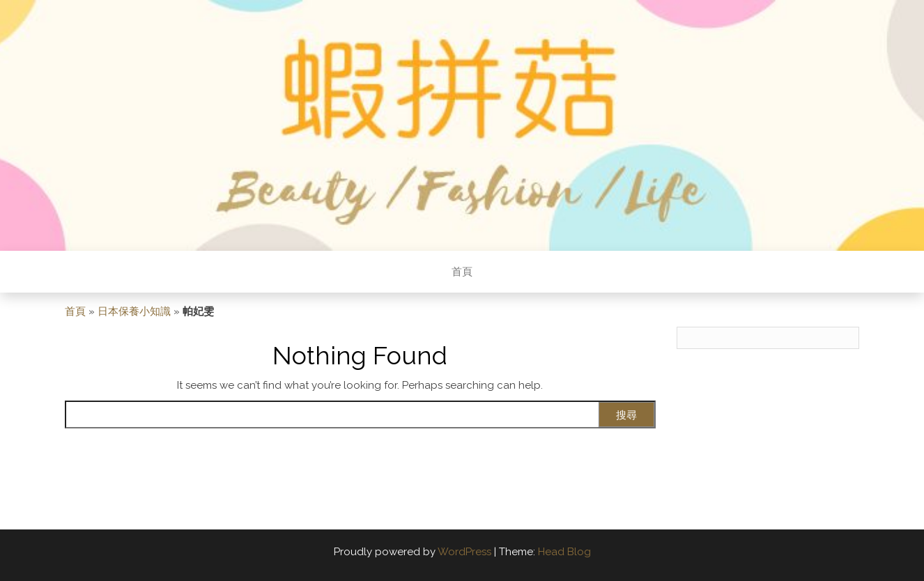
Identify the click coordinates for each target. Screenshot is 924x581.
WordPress (464, 552)
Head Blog (564, 552)
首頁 (462, 272)
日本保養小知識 (134, 311)
